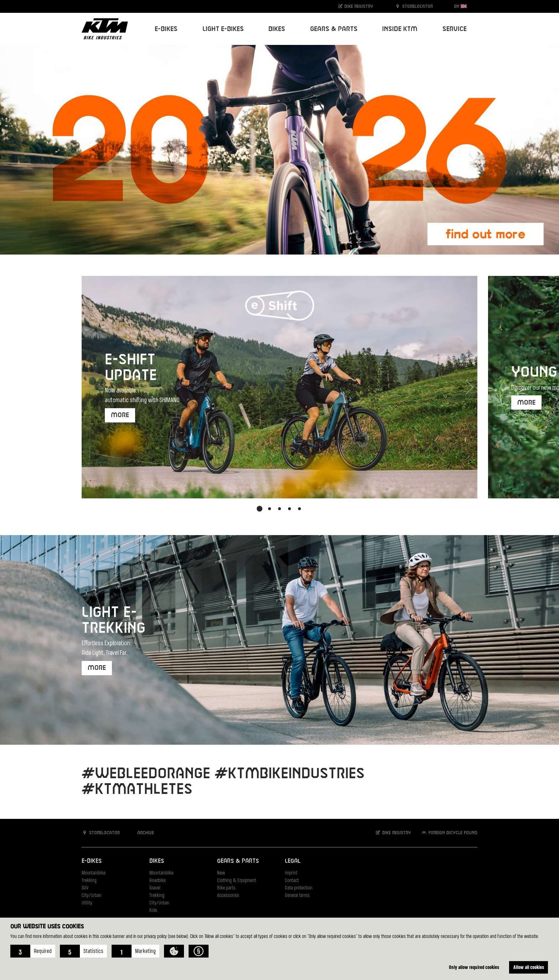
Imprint (291, 873)
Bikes (157, 861)
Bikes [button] (277, 29)
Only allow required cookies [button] (474, 967)
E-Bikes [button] (166, 29)
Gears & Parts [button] (334, 29)
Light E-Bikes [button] (223, 29)
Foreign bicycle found (449, 833)
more (120, 415)
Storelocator (414, 6)
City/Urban (91, 896)
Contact (292, 881)
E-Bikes (92, 861)
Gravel (155, 888)
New (221, 873)
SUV (85, 888)
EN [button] (460, 6)
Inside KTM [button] (400, 29)
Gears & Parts (238, 861)
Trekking (89, 881)
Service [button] (455, 29)
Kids (153, 911)
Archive (142, 833)
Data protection (299, 888)
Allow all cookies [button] (529, 967)
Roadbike (158, 881)
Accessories (228, 896)
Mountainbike (94, 873)
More (526, 403)
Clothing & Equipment (237, 881)
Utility (87, 903)
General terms (297, 896)
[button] (33, 951)
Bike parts (226, 888)
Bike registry (355, 6)
